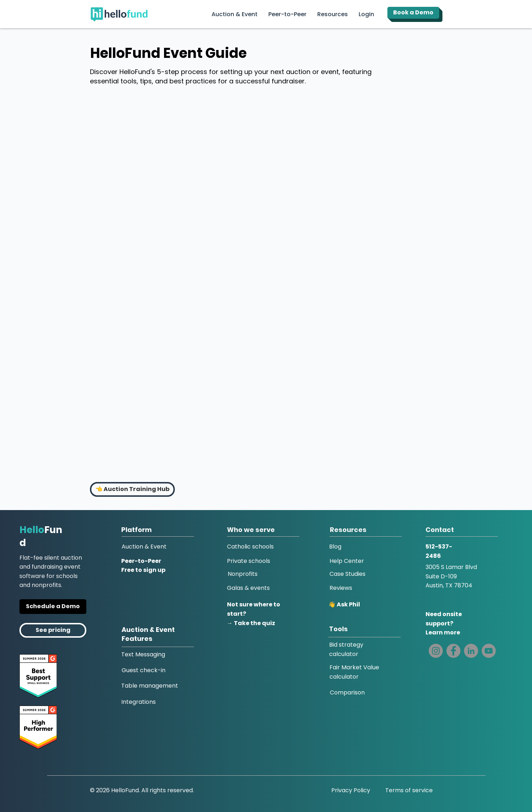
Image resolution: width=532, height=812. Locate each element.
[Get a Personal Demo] (53, 607)
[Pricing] (53, 630)
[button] (366, 14)
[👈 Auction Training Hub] (132, 489)
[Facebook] (453, 651)
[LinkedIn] (471, 651)
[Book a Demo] (413, 13)
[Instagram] (436, 651)
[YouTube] (489, 651)
